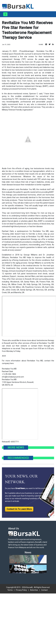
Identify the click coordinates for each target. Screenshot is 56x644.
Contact (44, 590)
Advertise (34, 590)
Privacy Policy (21, 590)
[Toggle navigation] (5, 14)
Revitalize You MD (9, 380)
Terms (10, 590)
